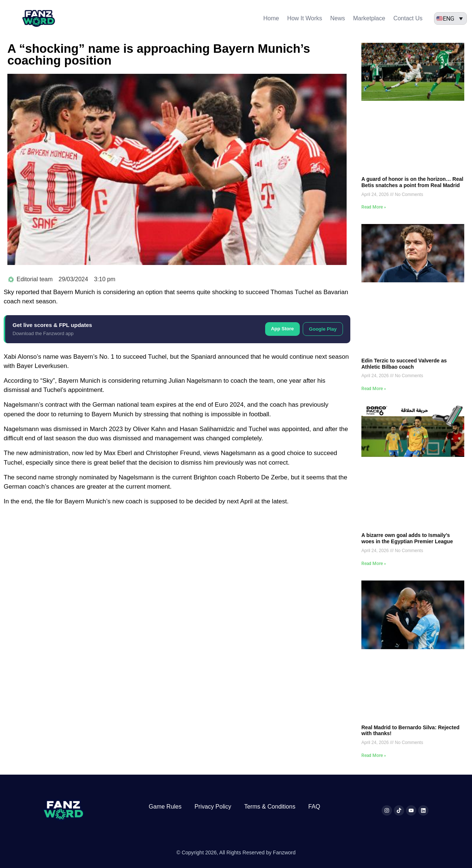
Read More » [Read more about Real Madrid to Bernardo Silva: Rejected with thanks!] (374, 755)
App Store (282, 329)
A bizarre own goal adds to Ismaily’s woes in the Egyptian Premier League (407, 538)
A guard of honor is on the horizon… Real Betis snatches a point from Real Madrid (412, 182)
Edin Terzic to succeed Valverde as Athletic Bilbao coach (404, 364)
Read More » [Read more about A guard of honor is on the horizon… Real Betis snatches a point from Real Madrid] (374, 207)
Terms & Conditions (270, 807)
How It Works (305, 18)
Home (271, 18)
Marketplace (369, 18)
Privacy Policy (213, 807)
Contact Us (408, 18)
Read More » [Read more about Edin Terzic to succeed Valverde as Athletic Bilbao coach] (374, 389)
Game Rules (165, 807)
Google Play (323, 329)
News (337, 18)
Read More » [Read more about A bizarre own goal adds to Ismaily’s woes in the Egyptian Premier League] (374, 564)
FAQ (314, 807)
